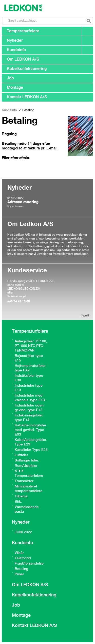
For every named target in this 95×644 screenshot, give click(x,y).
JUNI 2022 (23, 532)
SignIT (85, 316)
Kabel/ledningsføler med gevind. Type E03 (31, 430)
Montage (15, 88)
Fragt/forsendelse (29, 564)
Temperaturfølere (23, 31)
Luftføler (21, 455)
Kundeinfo (16, 50)
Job (10, 78)
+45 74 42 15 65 (19, 302)
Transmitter (24, 481)
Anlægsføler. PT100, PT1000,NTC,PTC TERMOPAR (31, 346)
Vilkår (19, 553)
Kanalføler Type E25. (32, 450)
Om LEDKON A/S (23, 59)
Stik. (18, 502)
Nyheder (15, 41)
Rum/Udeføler (26, 466)
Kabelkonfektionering (27, 69)
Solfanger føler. (27, 460)
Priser (19, 574)
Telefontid (23, 558)
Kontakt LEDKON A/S (27, 97)
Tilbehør (21, 496)
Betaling (21, 569)
